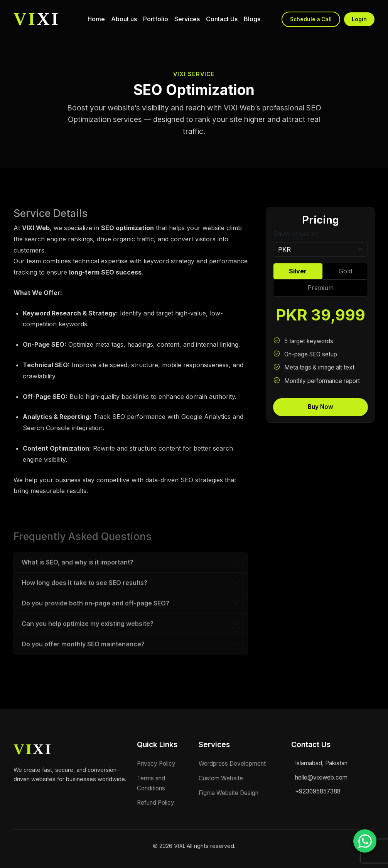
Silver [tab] (298, 271)
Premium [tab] (321, 288)
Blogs (252, 19)
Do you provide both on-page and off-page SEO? (95, 625)
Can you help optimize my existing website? (88, 645)
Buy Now (321, 407)
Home (96, 19)
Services (187, 19)
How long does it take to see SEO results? (84, 604)
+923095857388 (318, 791)
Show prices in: (296, 234)
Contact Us (222, 19)
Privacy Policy (156, 764)
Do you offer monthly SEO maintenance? (83, 666)
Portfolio (156, 19)
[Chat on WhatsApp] (365, 841)
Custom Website (221, 778)
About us (124, 19)
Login (359, 19)
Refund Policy (156, 803)
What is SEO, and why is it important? (78, 584)
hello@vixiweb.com (321, 777)
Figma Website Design (229, 793)
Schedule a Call (311, 19)
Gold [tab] (345, 271)
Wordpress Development (232, 764)
